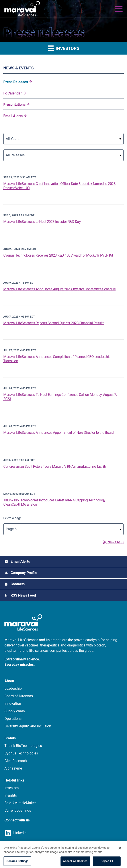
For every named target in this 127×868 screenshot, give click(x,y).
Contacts (18, 584)
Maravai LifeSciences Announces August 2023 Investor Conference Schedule (60, 289)
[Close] (120, 854)
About (9, 681)
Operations (13, 719)
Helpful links (14, 780)
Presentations (14, 105)
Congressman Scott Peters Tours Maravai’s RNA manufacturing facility (55, 466)
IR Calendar (13, 93)
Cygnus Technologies (21, 753)
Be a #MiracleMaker (20, 803)
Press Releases (16, 82)
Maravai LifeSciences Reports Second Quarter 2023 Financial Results (54, 323)
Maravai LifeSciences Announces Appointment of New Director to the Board (59, 433)
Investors (12, 788)
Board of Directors (19, 696)
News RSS (113, 542)
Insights (11, 795)
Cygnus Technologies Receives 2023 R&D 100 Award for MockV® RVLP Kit (58, 255)
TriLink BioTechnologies (23, 746)
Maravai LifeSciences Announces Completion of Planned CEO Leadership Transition (57, 359)
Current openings (18, 810)
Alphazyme (13, 768)
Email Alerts (13, 116)
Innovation (13, 704)
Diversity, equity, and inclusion (28, 726)
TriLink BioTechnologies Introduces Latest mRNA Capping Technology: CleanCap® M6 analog (55, 502)
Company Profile (24, 573)
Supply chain (15, 711)
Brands (10, 738)
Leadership (13, 688)
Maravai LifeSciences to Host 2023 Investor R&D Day (42, 222)
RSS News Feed (23, 595)
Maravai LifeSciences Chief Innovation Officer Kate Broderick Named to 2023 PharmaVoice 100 (59, 186)
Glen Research (16, 761)
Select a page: (13, 518)
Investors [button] (64, 48)
